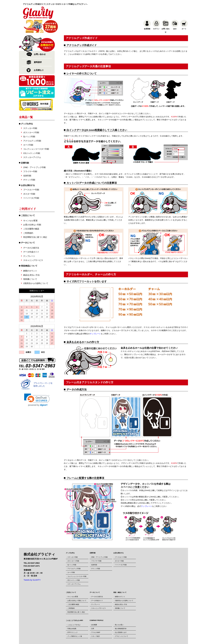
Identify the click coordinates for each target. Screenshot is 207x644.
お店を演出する (28, 172)
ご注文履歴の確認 (31, 216)
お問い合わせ (40, 41)
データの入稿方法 (31, 234)
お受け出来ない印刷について (77, 587)
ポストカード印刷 (31, 119)
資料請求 (38, 49)
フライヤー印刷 (30, 158)
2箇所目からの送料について (36, 270)
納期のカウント (30, 258)
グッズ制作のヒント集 (75, 623)
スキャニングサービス (33, 247)
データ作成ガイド (31, 239)
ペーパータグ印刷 (31, 185)
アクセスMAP (96, 619)
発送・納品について (120, 579)
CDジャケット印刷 (32, 140)
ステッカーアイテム (32, 144)
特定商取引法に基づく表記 (35, 224)
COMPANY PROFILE (97, 607)
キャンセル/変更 (30, 207)
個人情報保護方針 (121, 615)
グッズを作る (27, 111)
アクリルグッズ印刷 (32, 127)
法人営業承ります (121, 619)
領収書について (30, 266)
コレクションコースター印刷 (36, 136)
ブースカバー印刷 (31, 176)
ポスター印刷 (29, 181)
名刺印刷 (27, 162)
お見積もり (39, 57)
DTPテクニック (73, 619)
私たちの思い (119, 611)
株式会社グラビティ (96, 638)
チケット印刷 (29, 167)
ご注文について (71, 579)
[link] (37, 387)
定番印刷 (25, 149)
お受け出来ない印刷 (32, 211)
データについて (95, 579)
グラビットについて (122, 623)
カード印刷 (28, 132)
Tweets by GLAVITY (32, 566)
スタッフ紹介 (96, 623)
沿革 (93, 615)
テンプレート (29, 243)
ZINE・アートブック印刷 (34, 154)
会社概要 (94, 611)
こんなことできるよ (74, 611)
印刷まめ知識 (72, 615)
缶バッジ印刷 (29, 123)
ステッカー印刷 (30, 115)
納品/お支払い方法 (31, 262)
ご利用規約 (28, 220)
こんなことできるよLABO (74, 607)
